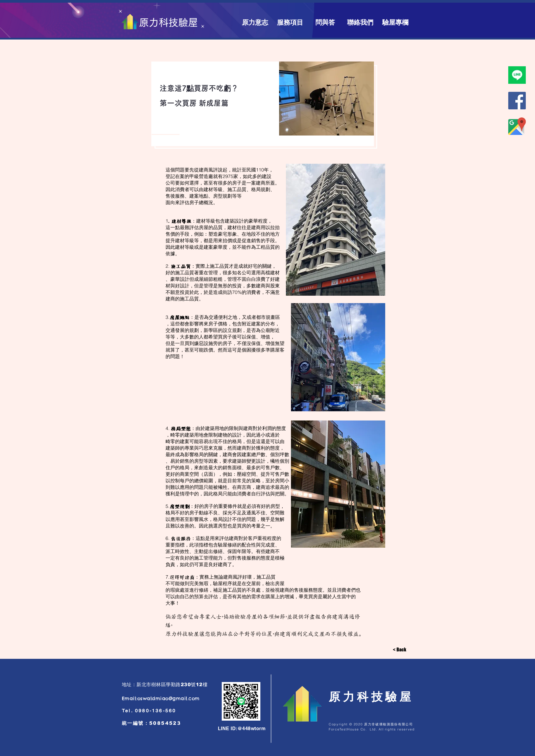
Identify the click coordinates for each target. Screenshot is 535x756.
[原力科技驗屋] (168, 23)
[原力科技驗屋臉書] (517, 101)
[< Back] (400, 650)
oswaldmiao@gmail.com (169, 698)
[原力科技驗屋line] (517, 75)
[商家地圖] (517, 126)
